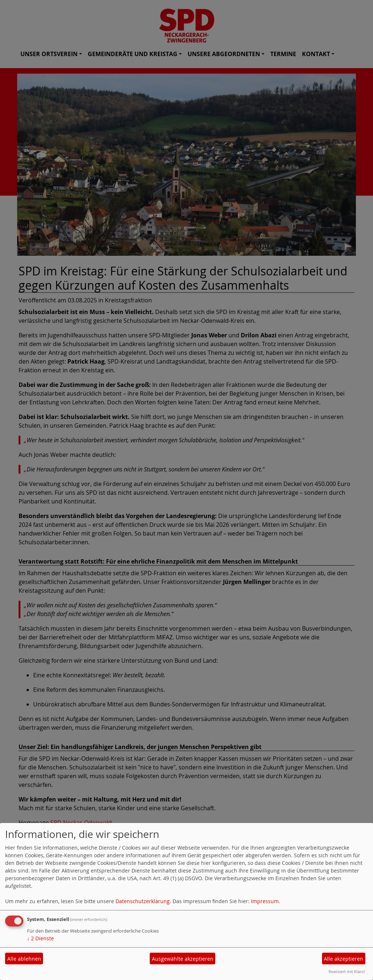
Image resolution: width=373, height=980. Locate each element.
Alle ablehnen (24, 959)
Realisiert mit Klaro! (347, 971)
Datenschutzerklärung (143, 901)
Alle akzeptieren (343, 959)
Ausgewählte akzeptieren (183, 959)
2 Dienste (40, 938)
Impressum (265, 901)
